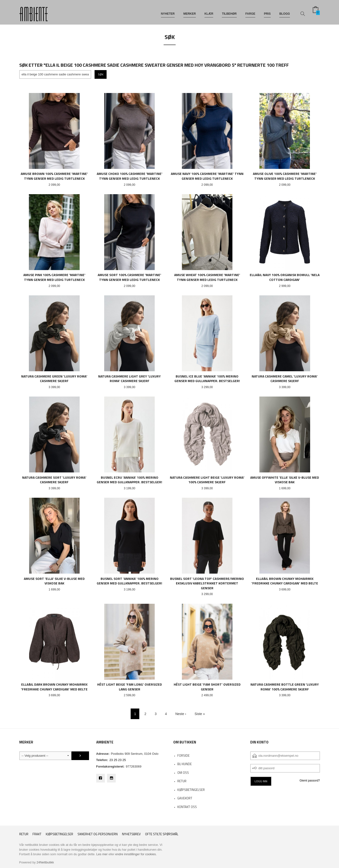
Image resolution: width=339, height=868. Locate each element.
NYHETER (168, 12)
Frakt (37, 834)
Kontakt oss (187, 807)
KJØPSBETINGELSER (191, 790)
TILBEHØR (229, 12)
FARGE (250, 12)
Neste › (181, 714)
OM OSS (183, 773)
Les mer (102, 854)
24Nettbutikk (45, 862)
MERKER (190, 12)
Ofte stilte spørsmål (162, 834)
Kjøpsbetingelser (59, 834)
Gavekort (185, 798)
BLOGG (285, 12)
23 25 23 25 (118, 760)
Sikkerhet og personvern (98, 834)
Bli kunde (185, 764)
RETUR (182, 781)
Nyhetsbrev (131, 834)
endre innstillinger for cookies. (136, 854)
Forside (183, 755)
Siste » (200, 714)
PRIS (267, 12)
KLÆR (209, 12)
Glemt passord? (310, 781)
